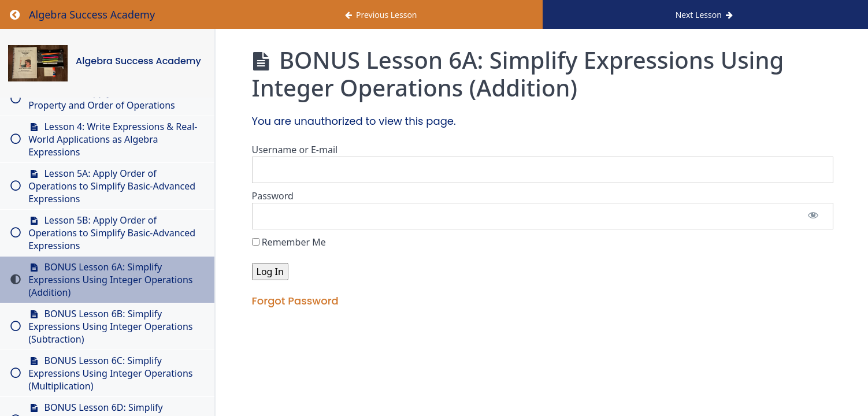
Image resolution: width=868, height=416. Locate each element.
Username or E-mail (295, 150)
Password (273, 196)
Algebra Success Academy (139, 61)
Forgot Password (295, 301)
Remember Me (289, 242)
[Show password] (813, 216)
